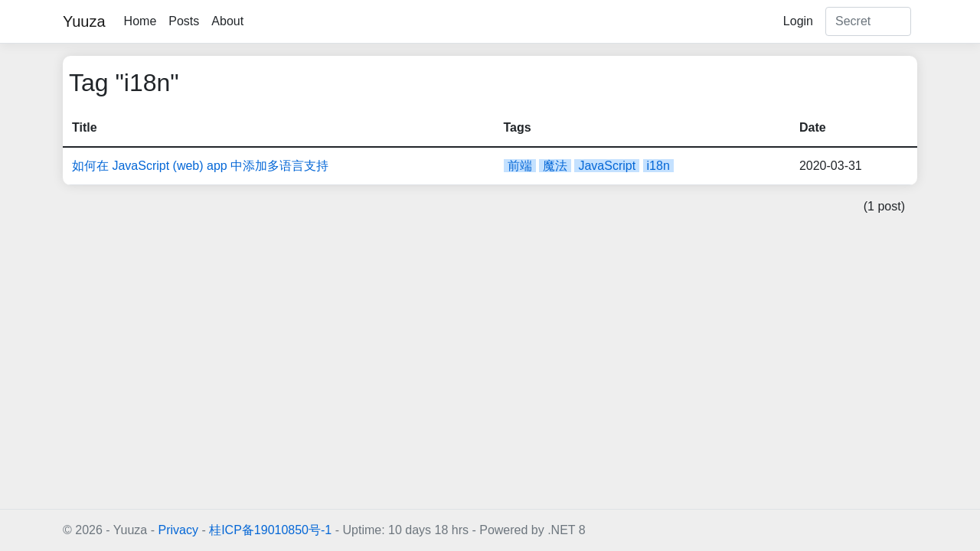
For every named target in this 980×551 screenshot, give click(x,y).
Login (798, 21)
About (227, 21)
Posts (184, 21)
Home (140, 21)
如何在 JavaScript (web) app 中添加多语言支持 (200, 166)
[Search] (868, 21)
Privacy (178, 530)
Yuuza (84, 21)
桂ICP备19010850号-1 (270, 530)
